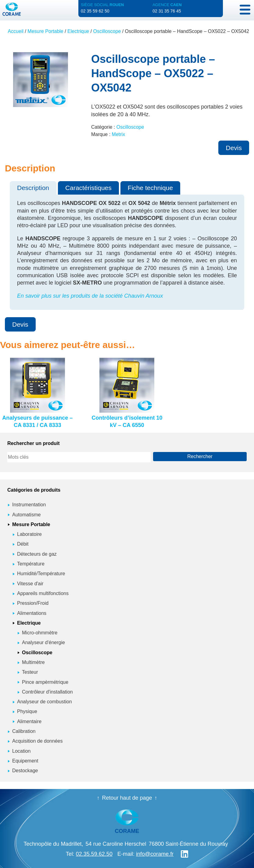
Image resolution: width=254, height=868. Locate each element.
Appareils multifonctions (43, 593)
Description (33, 188)
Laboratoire (29, 534)
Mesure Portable (45, 31)
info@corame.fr (155, 854)
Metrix (119, 134)
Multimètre (33, 662)
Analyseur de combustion (45, 702)
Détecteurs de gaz (37, 554)
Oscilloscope (107, 31)
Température (31, 564)
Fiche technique (150, 188)
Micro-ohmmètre (40, 633)
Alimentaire (29, 721)
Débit (23, 544)
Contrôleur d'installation (47, 692)
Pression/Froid (33, 603)
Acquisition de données (37, 741)
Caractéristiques (88, 188)
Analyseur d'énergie (43, 642)
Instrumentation (29, 505)
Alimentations (32, 613)
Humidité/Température (41, 574)
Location (21, 751)
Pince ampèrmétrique (45, 682)
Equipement (25, 761)
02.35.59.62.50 (94, 854)
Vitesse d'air (30, 584)
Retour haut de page (127, 798)
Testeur (30, 672)
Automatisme (26, 515)
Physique (27, 711)
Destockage (25, 771)
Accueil (16, 31)
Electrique (78, 31)
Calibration (24, 731)
